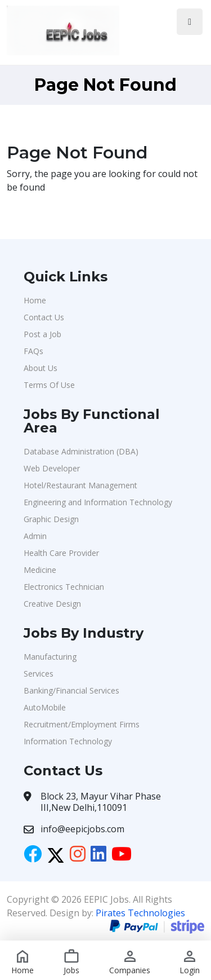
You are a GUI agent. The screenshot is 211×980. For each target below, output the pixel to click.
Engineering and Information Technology (98, 502)
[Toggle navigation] (190, 22)
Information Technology (68, 741)
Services (39, 674)
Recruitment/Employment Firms (82, 724)
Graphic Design (51, 519)
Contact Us (44, 317)
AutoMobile (45, 707)
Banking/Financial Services (71, 690)
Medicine (40, 570)
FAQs (33, 351)
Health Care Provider (61, 553)
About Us (41, 368)
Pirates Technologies (140, 913)
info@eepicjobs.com (82, 829)
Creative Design (52, 604)
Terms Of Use (49, 385)
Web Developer (52, 468)
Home (35, 300)
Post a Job (42, 334)
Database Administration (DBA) (81, 451)
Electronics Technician (64, 587)
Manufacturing (50, 657)
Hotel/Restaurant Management (80, 485)
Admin (35, 536)
